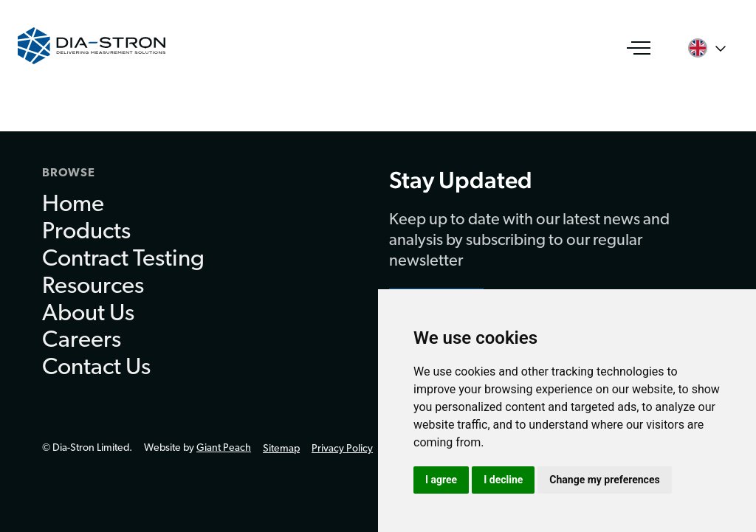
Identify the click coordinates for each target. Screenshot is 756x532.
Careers (82, 341)
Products (86, 232)
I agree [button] (441, 480)
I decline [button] (503, 480)
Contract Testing (123, 260)
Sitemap (281, 449)
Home (73, 205)
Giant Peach (224, 448)
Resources (93, 287)
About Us (88, 314)
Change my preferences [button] (604, 480)
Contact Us (96, 368)
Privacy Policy (342, 449)
